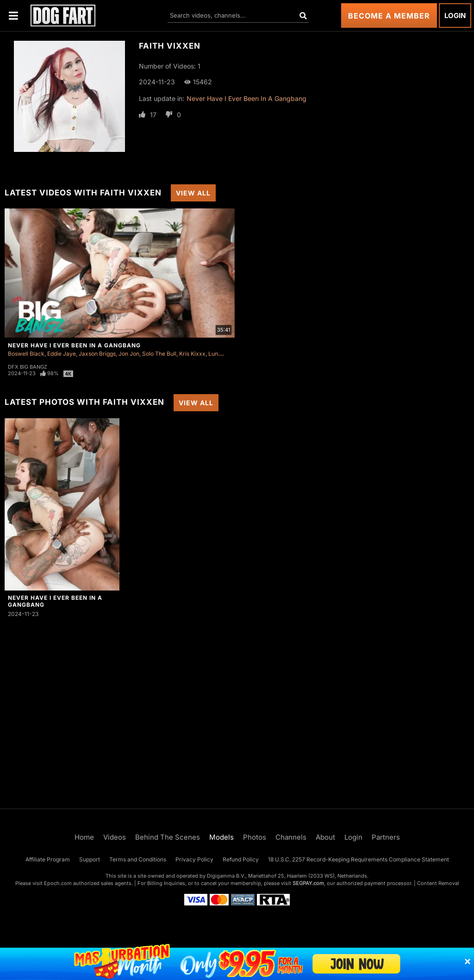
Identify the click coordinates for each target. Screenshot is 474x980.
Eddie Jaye (62, 354)
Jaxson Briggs (97, 354)
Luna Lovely (224, 354)
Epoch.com (58, 883)
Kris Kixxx (192, 354)
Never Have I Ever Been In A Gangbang (246, 98)
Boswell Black (26, 354)
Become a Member (389, 16)
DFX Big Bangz (28, 367)
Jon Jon (129, 354)
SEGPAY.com (308, 883)
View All (193, 193)
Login (455, 16)
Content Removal (438, 883)
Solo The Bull (159, 354)
